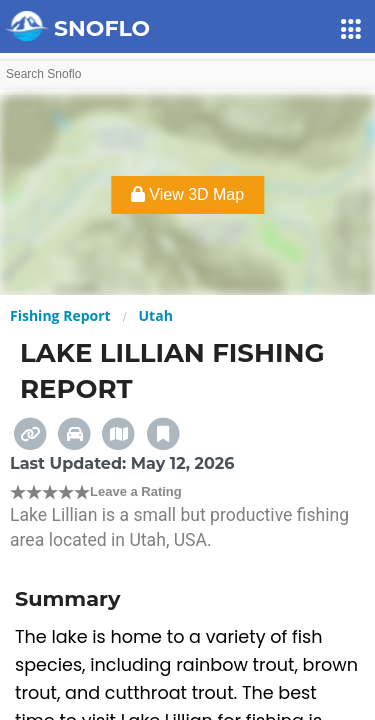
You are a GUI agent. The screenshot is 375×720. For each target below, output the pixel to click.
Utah (156, 315)
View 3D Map (187, 194)
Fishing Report (60, 315)
